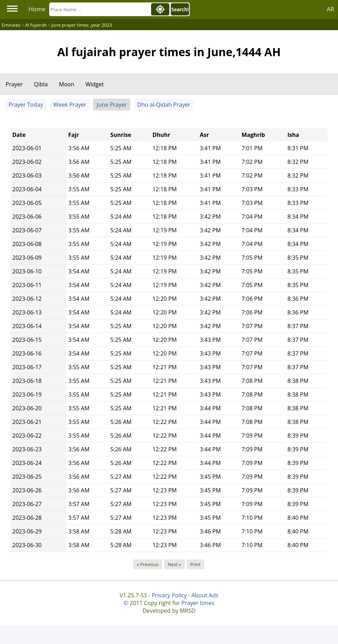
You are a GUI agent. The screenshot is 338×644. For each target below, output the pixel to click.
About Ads (205, 595)
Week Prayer (70, 105)
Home (37, 9)
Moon (67, 84)
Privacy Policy (169, 595)
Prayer (14, 84)
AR (330, 9)
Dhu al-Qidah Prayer (164, 105)
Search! (180, 9)
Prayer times (198, 603)
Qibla (41, 84)
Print (196, 564)
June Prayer (112, 105)
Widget (95, 84)
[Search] (99, 9)
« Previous (148, 564)
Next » (174, 564)
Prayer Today (26, 105)
